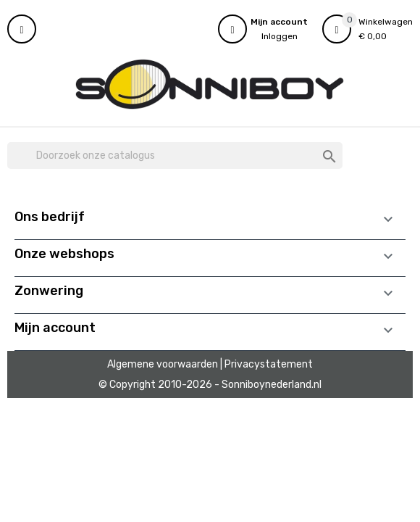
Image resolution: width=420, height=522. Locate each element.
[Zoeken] (175, 156)
